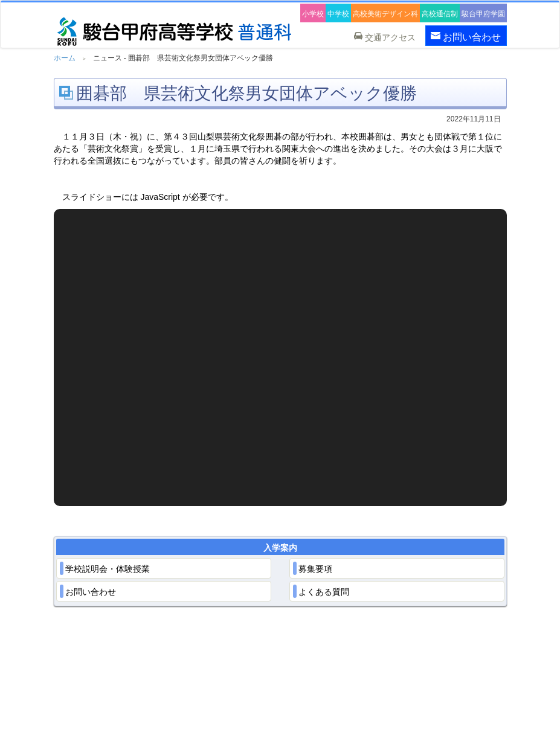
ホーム (65, 58)
